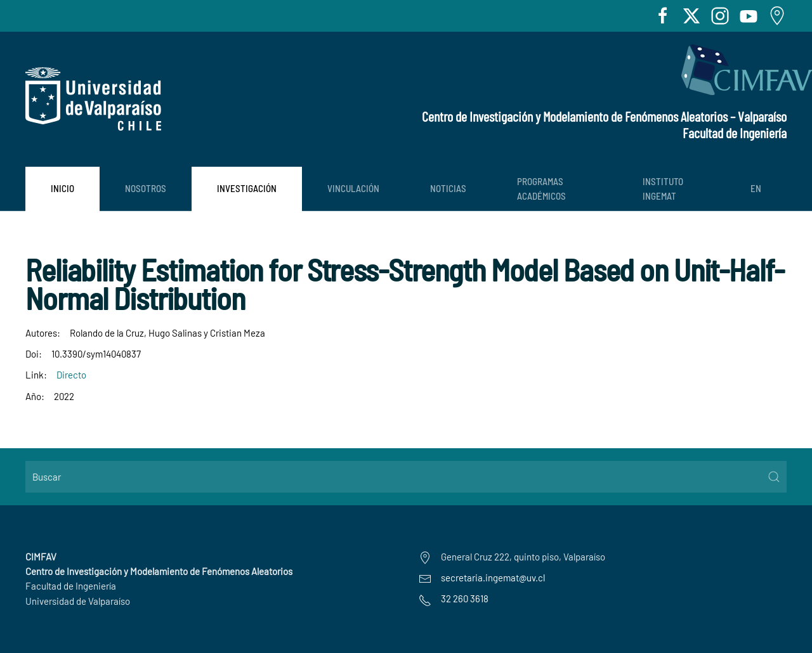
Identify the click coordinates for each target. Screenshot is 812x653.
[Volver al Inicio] (93, 99)
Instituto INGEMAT (663, 189)
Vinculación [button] (353, 188)
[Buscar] (406, 477)
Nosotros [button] (146, 188)
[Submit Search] (774, 477)
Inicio (62, 188)
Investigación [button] (247, 188)
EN (756, 188)
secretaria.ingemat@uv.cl (493, 578)
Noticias (448, 188)
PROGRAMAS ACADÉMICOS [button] (541, 189)
